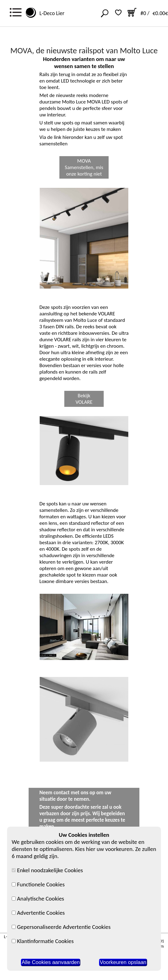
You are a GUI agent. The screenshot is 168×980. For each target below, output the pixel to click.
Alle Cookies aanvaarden (51, 962)
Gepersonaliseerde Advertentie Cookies (61, 927)
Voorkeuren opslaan (123, 962)
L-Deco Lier (51, 13)
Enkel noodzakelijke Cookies (47, 870)
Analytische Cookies (38, 899)
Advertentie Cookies (38, 913)
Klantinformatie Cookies (43, 941)
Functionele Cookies (38, 884)
